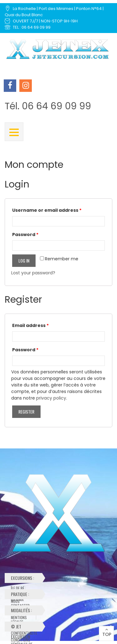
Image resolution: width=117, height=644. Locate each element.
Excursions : (23, 579)
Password (25, 234)
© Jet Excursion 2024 (20, 627)
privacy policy (51, 398)
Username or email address (47, 210)
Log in (24, 260)
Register (26, 412)
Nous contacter (20, 601)
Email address (30, 325)
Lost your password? (33, 273)
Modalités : (25, 611)
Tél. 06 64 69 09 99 (48, 106)
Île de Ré (18, 588)
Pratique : (23, 595)
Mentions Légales (19, 618)
